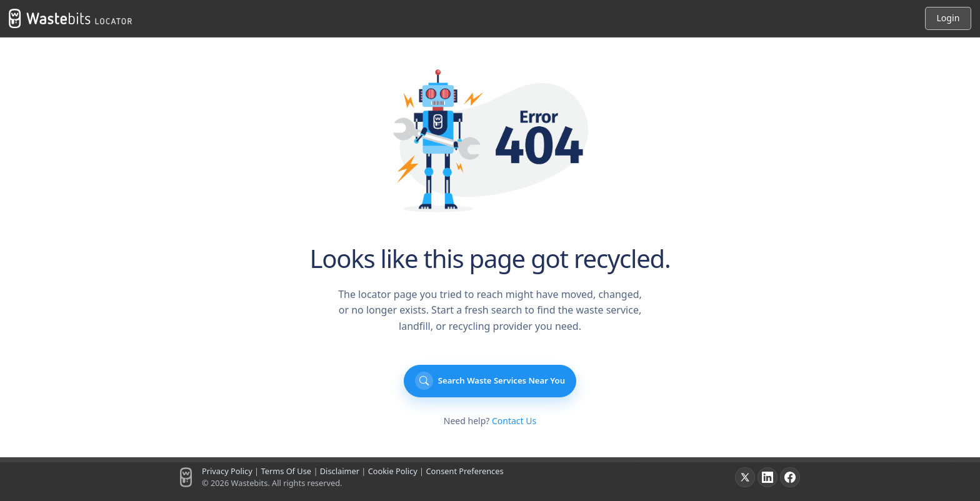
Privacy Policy (227, 471)
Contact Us (514, 421)
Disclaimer (340, 471)
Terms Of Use (286, 471)
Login (948, 18)
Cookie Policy (393, 471)
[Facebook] (790, 477)
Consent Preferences (464, 471)
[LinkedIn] (767, 477)
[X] (745, 477)
